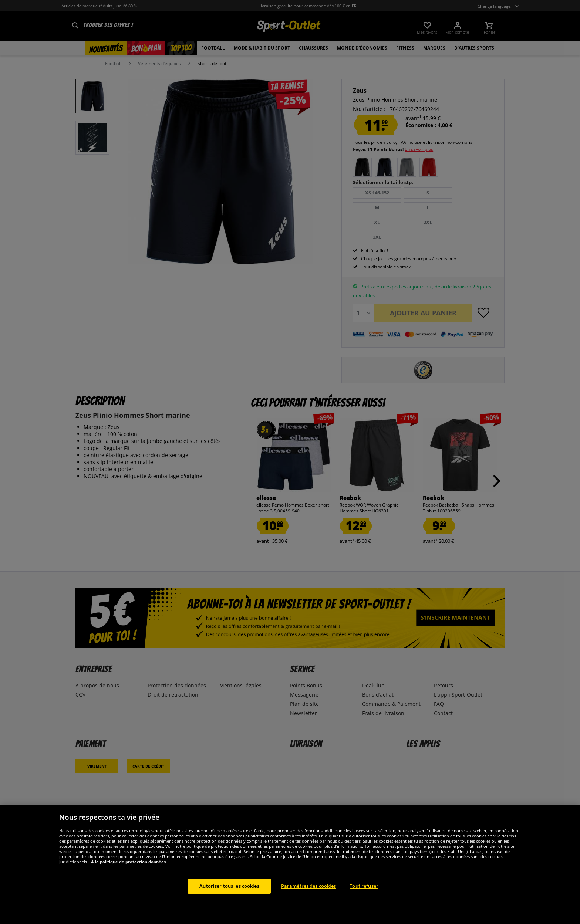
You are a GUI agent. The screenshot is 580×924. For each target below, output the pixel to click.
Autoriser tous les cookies (229, 894)
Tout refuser (364, 894)
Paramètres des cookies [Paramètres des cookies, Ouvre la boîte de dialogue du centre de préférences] (309, 894)
